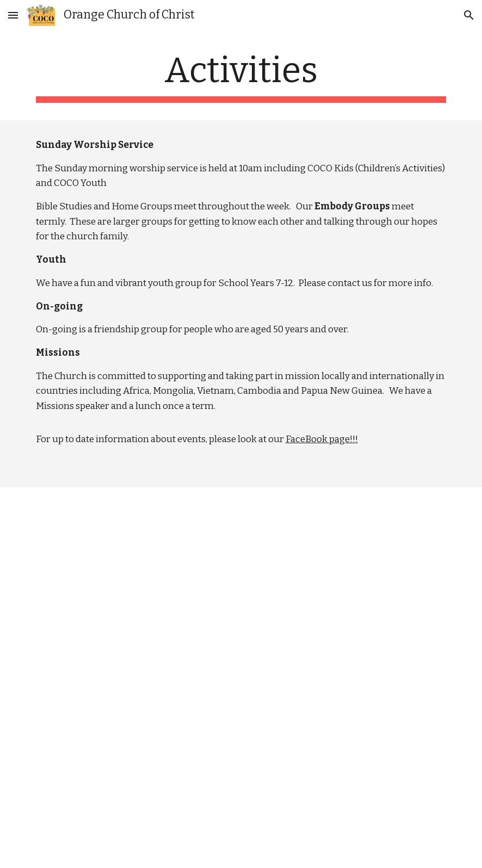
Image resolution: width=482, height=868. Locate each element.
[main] (241, 76)
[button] (13, 15)
